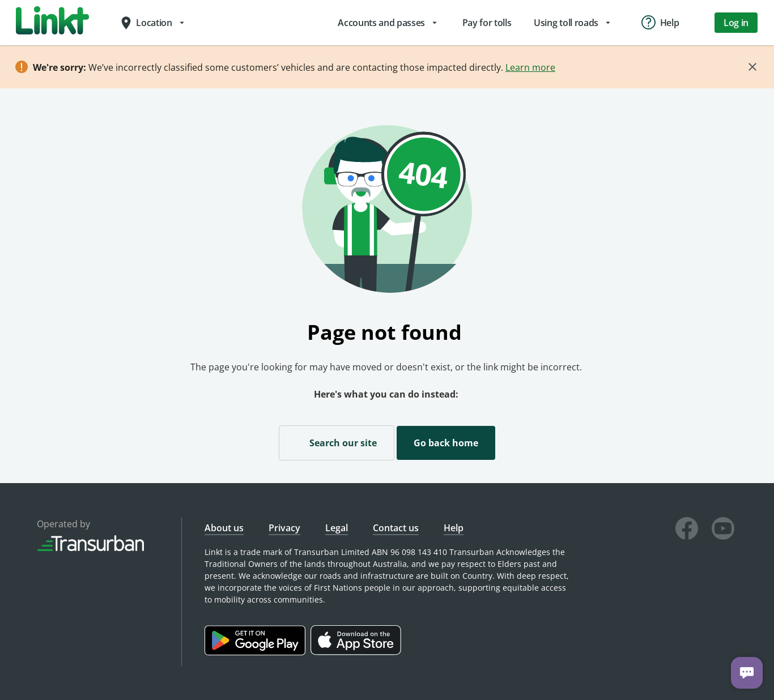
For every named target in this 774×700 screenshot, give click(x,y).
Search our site (337, 442)
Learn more (530, 67)
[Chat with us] (747, 673)
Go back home (446, 443)
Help (454, 528)
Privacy (284, 528)
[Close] (752, 67)
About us (224, 528)
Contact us (396, 528)
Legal (337, 528)
